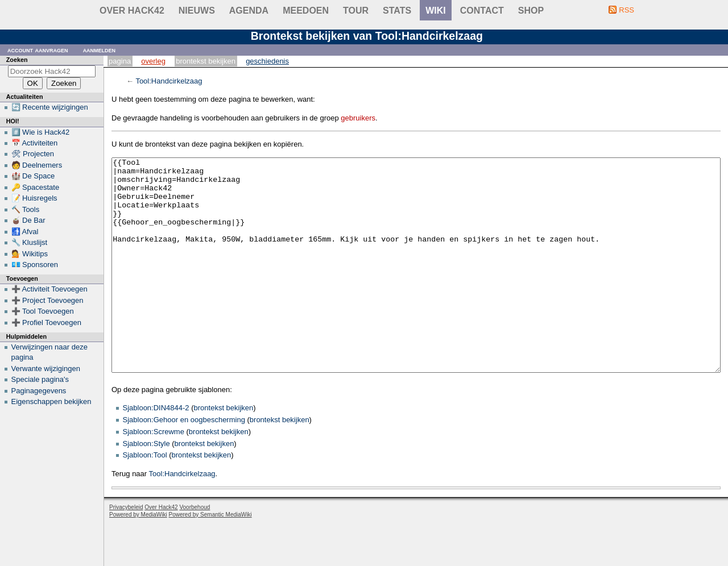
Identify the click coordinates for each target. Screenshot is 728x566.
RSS (626, 10)
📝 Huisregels (34, 198)
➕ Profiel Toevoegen (46, 322)
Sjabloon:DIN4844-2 (156, 450)
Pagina (120, 61)
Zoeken (17, 60)
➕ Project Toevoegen (47, 300)
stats (397, 11)
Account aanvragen (38, 50)
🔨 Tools (26, 209)
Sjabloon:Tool (145, 498)
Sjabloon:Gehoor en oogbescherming (184, 462)
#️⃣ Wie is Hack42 (41, 132)
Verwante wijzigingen (46, 369)
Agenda (249, 11)
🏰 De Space (33, 176)
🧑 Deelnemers (37, 165)
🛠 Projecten (33, 154)
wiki (436, 11)
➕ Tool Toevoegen (43, 311)
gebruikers (358, 118)
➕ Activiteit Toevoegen (49, 289)
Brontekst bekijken (206, 61)
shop (531, 11)
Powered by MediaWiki (138, 557)
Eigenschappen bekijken (51, 401)
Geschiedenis (267, 61)
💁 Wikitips (30, 254)
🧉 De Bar (28, 220)
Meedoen (306, 11)
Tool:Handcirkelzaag (169, 81)
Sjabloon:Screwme (154, 474)
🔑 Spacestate (36, 187)
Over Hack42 (132, 11)
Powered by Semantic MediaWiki (210, 557)
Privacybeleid (126, 550)
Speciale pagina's (40, 379)
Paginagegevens (39, 391)
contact (482, 11)
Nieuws (197, 11)
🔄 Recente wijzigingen (50, 107)
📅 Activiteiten (35, 143)
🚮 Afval (25, 232)
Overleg (153, 61)
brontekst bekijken (224, 450)
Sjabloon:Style (146, 486)
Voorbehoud (195, 550)
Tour (356, 11)
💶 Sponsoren (35, 265)
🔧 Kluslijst (30, 242)
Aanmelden (100, 50)
